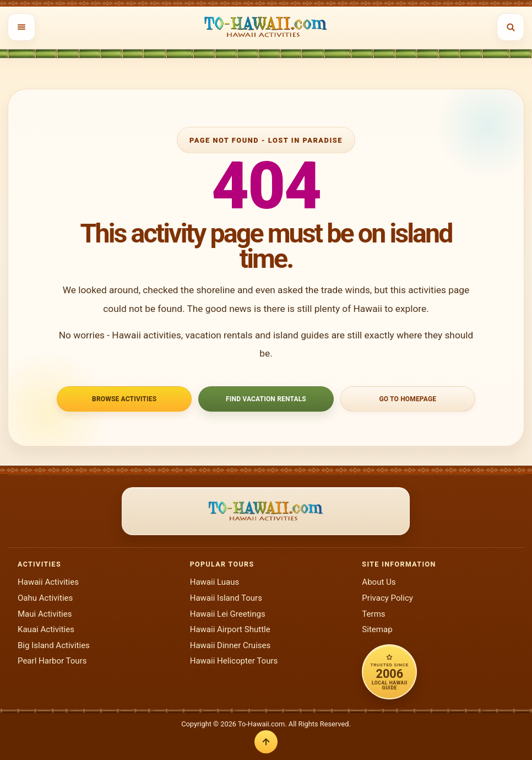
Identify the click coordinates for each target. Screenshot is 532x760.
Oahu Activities (45, 598)
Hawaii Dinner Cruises (230, 645)
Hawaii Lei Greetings (228, 614)
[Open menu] (21, 27)
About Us (379, 582)
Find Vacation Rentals (266, 399)
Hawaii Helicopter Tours (234, 661)
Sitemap (377, 629)
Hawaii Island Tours (226, 598)
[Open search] (511, 27)
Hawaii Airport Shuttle (230, 629)
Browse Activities (124, 399)
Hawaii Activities (48, 582)
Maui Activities (45, 614)
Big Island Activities (54, 645)
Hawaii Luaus (215, 582)
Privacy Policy (387, 598)
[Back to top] (266, 742)
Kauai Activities (46, 629)
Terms (373, 614)
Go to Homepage (408, 399)
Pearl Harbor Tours (52, 661)
